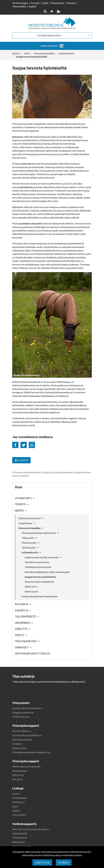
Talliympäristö (26, 617)
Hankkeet (22, 647)
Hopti (45, 3)
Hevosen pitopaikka (29, 528)
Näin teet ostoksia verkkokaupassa (31, 829)
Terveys (20, 504)
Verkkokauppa (20, 3)
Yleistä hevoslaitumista (37, 562)
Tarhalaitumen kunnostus (38, 567)
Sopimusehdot (20, 833)
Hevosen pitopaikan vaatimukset (39, 533)
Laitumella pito (30, 552)
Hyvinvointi (23, 498)
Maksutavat (19, 842)
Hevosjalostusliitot (22, 739)
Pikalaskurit (58, 3)
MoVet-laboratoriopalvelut (26, 766)
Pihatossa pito (29, 543)
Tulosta (21, 460)
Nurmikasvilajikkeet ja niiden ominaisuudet (47, 572)
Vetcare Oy (18, 775)
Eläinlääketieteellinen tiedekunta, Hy (31, 752)
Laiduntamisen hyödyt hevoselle (41, 557)
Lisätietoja (42, 863)
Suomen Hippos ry (22, 731)
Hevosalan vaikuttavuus (32, 653)
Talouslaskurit (26, 641)
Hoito (19, 510)
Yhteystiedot (19, 6)
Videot (20, 635)
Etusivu (16, 794)
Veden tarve (31, 587)
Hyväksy (64, 863)
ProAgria (17, 744)
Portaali (35, 3)
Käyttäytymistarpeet (30, 518)
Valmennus (22, 623)
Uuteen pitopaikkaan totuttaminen (40, 596)
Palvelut (71, 3)
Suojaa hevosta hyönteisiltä (40, 577)
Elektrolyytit (31, 592)
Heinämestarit (20, 771)
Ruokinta (22, 604)
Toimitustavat (20, 838)
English (33, 6)
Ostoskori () (49, 36)
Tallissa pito (28, 538)
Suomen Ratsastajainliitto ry (27, 735)
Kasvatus (21, 610)
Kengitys (21, 629)
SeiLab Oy (17, 779)
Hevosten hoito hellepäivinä (39, 582)
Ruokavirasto (19, 748)
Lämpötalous (25, 523)
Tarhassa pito (29, 548)
